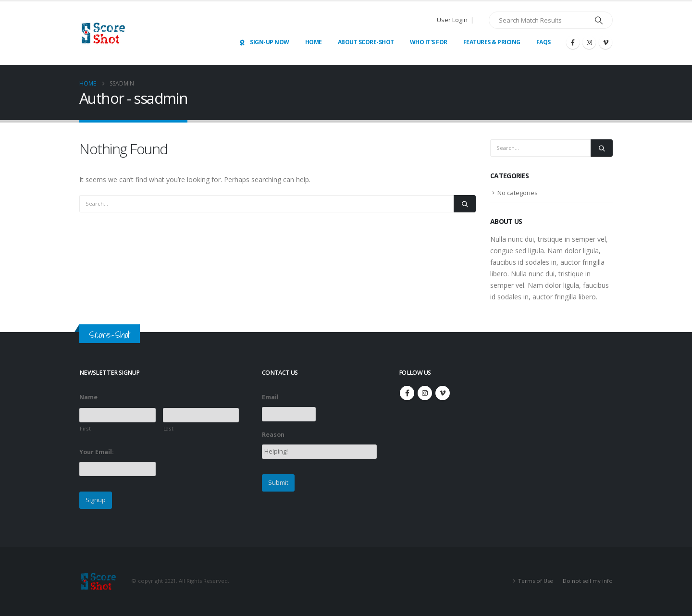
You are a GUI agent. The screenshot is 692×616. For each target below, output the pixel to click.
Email (270, 397)
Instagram (425, 393)
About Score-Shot (366, 42)
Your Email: (97, 452)
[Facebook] (573, 42)
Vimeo (443, 393)
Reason (273, 435)
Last (169, 429)
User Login (452, 20)
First (85, 429)
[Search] (599, 20)
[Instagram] (589, 42)
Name (88, 397)
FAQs (544, 42)
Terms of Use (536, 581)
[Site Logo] (103, 33)
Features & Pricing (492, 42)
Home (314, 42)
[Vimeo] (605, 42)
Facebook (407, 393)
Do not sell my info (588, 581)
